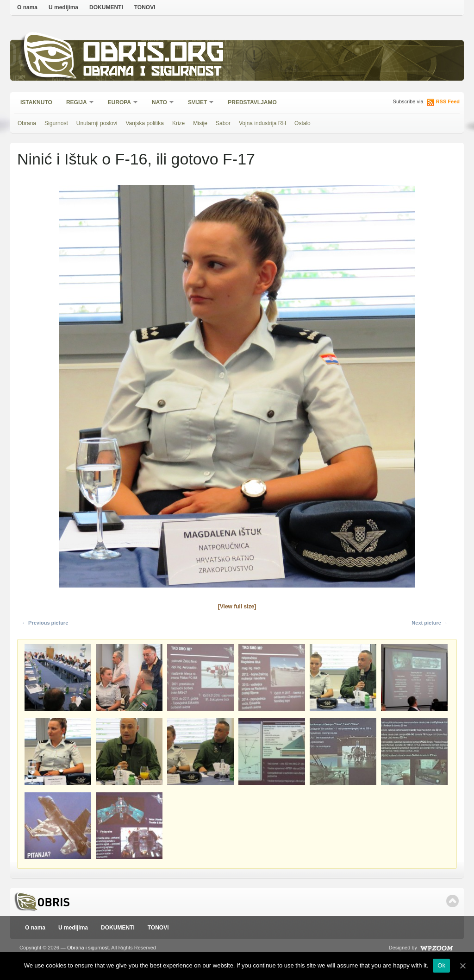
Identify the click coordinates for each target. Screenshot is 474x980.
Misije (200, 123)
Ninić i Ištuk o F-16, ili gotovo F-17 (136, 159)
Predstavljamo (252, 102)
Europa (120, 103)
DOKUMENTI (106, 7)
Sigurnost (56, 123)
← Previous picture (45, 623)
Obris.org (154, 54)
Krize (178, 123)
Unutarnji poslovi (97, 123)
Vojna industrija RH (262, 123)
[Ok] (462, 966)
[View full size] (237, 607)
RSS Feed (448, 101)
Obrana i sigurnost (152, 73)
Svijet (198, 103)
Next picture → (430, 623)
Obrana (27, 123)
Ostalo (302, 123)
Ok (441, 965)
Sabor (223, 123)
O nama (27, 7)
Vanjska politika (145, 123)
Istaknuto (36, 102)
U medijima (63, 7)
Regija (77, 103)
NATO (160, 103)
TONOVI (145, 7)
